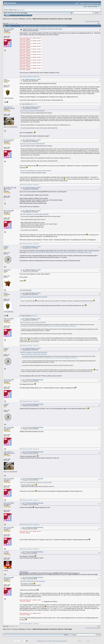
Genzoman (59, 608)
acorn (6, 79)
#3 (100, 108)
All (17, 23)
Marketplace (22, 19)
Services (29, 19)
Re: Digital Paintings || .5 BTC (32, 79)
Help (12, 15)
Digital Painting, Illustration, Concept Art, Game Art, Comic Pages (52, 19)
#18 (99, 528)
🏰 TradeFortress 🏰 (10, 188)
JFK (61, 257)
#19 (99, 553)
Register (25, 15)
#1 (100, 30)
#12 (99, 381)
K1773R (6, 552)
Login (20, 15)
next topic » (97, 21)
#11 (99, 349)
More (30, 15)
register (23, 10)
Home (7, 15)
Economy (15, 19)
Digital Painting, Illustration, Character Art (29, 77)
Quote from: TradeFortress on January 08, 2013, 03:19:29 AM (34, 214)
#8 (100, 271)
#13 (99, 405)
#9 (100, 294)
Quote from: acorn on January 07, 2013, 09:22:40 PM (32, 111)
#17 (99, 504)
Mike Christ (7, 29)
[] (24, 572)
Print (99, 23)
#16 (99, 479)
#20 (99, 578)
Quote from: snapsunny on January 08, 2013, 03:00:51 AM (34, 297)
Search (16, 15)
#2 (100, 80)
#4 (100, 141)
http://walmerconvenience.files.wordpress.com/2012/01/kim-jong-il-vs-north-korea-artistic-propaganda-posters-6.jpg (59, 252)
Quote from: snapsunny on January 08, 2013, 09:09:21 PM (34, 352)
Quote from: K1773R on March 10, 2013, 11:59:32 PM (32, 581)
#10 (99, 319)
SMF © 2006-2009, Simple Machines (58, 641)
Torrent (25, 13)
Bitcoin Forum (7, 19)
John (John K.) (8, 107)
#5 (100, 188)
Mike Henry (50, 608)
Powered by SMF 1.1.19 (43, 641)
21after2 (6, 247)
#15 (99, 453)
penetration (7, 270)
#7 (100, 247)
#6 (100, 211)
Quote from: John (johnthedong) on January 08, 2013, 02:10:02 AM (36, 171)
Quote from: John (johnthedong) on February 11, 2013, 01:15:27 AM (36, 483)
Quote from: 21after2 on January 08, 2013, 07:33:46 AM (33, 323)
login (18, 10)
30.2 (22, 13)
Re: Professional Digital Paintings (33, 380)
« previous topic (89, 21)
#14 (99, 428)
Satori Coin (35, 104)
